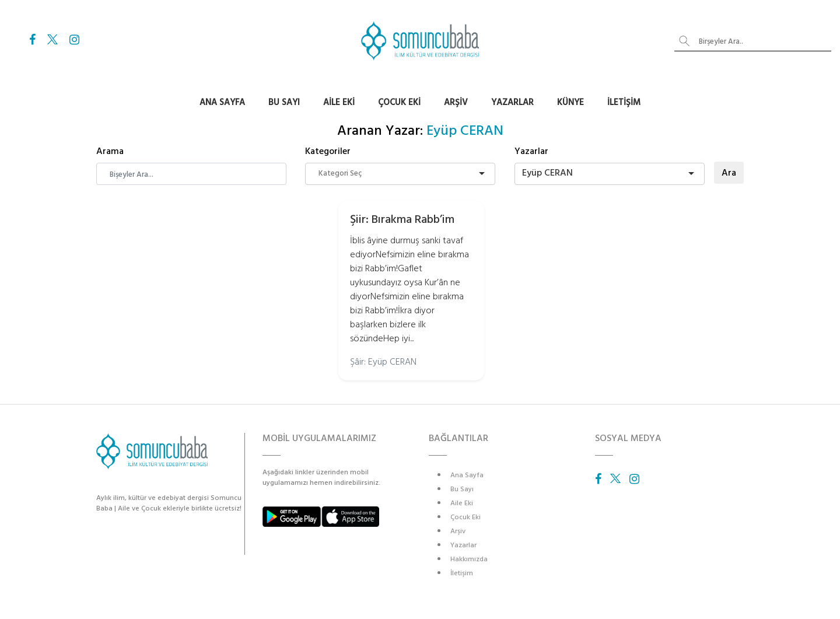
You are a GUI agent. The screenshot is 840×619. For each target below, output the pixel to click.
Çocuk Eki (399, 102)
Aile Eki (339, 102)
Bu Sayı (284, 102)
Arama (110, 151)
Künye (570, 102)
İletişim (624, 102)
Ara (729, 173)
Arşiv (456, 102)
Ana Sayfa (222, 102)
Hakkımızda (469, 559)
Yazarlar (512, 102)
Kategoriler (328, 151)
